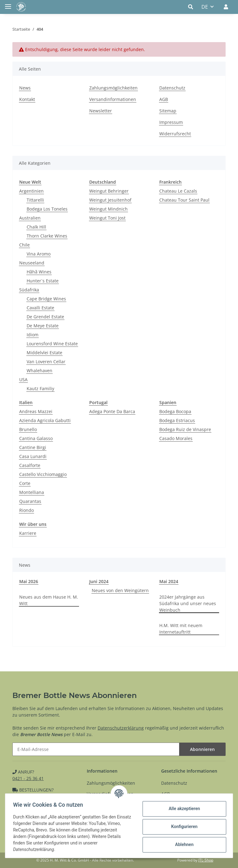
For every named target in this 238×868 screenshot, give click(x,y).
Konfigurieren (182, 827)
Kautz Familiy (40, 388)
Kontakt (27, 99)
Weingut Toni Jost (107, 218)
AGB (164, 99)
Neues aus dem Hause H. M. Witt (49, 600)
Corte (25, 483)
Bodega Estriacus (177, 420)
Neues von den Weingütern (120, 590)
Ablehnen (182, 844)
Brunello (28, 429)
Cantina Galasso (36, 438)
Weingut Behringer (109, 191)
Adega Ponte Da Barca (112, 411)
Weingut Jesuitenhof (110, 200)
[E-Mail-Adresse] (96, 749)
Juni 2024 (99, 581)
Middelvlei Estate (44, 353)
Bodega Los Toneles (47, 209)
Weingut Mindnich (108, 209)
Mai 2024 (169, 581)
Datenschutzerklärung (121, 728)
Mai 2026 (29, 581)
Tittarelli (35, 200)
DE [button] (205, 7)
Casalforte (30, 465)
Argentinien (31, 191)
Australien (30, 218)
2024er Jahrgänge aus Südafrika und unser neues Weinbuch (188, 603)
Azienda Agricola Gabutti (45, 420)
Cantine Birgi (33, 447)
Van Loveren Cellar (46, 362)
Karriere (28, 533)
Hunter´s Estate (43, 281)
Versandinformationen (113, 99)
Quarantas (30, 501)
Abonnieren (202, 749)
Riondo (26, 510)
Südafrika (29, 290)
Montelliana (32, 492)
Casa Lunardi (33, 456)
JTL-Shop (206, 860)
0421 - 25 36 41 (28, 778)
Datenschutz (172, 88)
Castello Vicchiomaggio (43, 474)
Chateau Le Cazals (178, 191)
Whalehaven (40, 371)
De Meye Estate (43, 326)
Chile (24, 245)
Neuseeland (32, 263)
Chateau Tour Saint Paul (184, 200)
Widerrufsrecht (175, 134)
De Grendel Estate (45, 317)
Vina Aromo (39, 254)
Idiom (33, 335)
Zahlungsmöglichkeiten (113, 88)
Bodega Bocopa (175, 411)
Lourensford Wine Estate (52, 344)
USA (23, 379)
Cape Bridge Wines (46, 299)
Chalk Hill (36, 227)
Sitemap (168, 111)
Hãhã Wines (39, 272)
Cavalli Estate (40, 308)
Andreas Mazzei (36, 411)
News (25, 88)
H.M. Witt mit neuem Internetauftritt (181, 629)
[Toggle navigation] (8, 4)
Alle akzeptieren (182, 809)
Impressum (171, 122)
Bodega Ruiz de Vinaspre (185, 429)
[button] (192, 7)
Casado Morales (176, 438)
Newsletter (101, 111)
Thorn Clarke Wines (47, 236)
